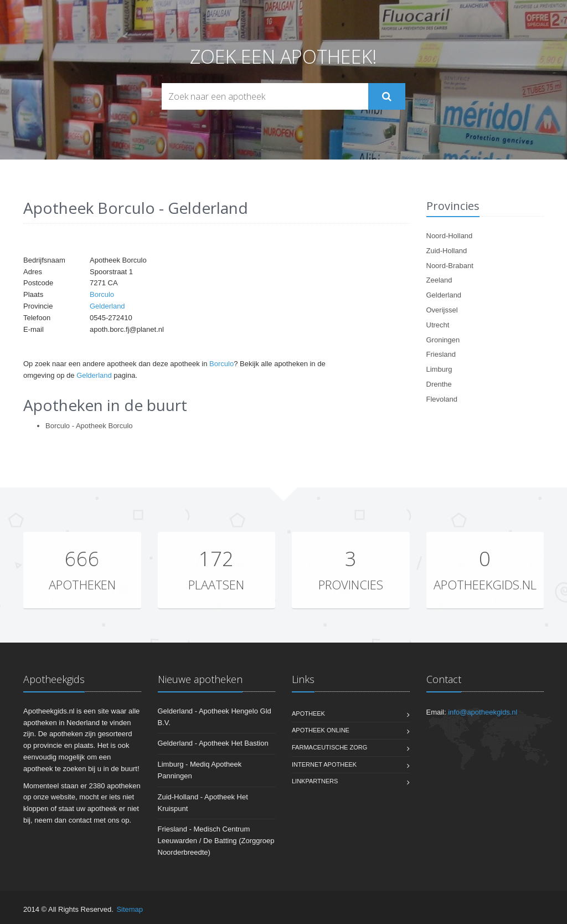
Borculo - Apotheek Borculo (89, 426)
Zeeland (439, 280)
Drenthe (439, 384)
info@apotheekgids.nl (483, 712)
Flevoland (442, 399)
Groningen (443, 340)
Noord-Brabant (450, 266)
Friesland (441, 354)
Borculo (102, 294)
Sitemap (130, 909)
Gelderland (107, 306)
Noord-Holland (450, 236)
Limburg (439, 369)
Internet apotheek (324, 764)
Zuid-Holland (447, 251)
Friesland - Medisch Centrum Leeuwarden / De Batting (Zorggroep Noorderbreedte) (216, 841)
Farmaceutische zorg (329, 747)
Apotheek (308, 713)
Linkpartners (315, 781)
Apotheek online (321, 730)
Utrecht (438, 325)
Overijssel (442, 310)
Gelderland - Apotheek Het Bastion (213, 743)
